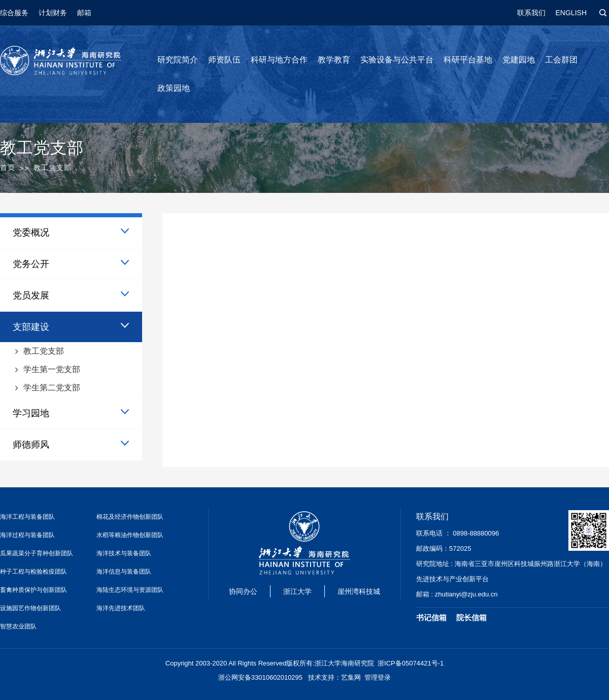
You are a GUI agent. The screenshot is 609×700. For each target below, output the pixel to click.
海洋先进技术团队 (121, 608)
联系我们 (531, 13)
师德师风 (31, 445)
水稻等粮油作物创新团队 (130, 535)
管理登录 (378, 677)
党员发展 (31, 295)
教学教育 (334, 60)
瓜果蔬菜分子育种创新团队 (37, 553)
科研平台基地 (468, 60)
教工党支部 (44, 351)
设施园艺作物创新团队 (30, 608)
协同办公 (243, 591)
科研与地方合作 (279, 60)
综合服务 (14, 13)
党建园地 (519, 60)
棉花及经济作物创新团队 (130, 517)
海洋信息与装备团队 (124, 572)
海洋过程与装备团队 (27, 535)
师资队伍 (224, 60)
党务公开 (31, 264)
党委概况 (31, 232)
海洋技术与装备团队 (124, 553)
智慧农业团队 (18, 626)
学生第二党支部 (52, 388)
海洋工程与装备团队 (27, 517)
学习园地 (31, 413)
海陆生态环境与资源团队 (130, 590)
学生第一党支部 (52, 369)
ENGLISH (571, 13)
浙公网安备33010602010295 (260, 677)
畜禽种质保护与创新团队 (33, 590)
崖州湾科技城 (359, 591)
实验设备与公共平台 (397, 60)
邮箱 (84, 13)
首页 (8, 168)
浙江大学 (297, 591)
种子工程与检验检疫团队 (33, 572)
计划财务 (53, 13)
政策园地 (174, 88)
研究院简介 (178, 60)
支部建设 (31, 327)
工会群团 (561, 60)
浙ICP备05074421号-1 (411, 663)
